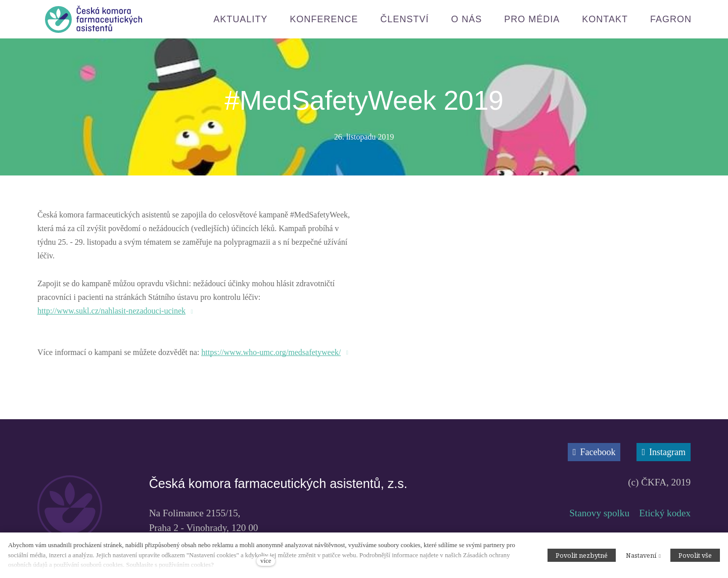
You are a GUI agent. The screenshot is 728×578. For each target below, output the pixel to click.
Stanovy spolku (599, 532)
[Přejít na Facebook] (594, 453)
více (266, 561)
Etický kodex (665, 532)
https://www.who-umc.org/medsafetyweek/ (271, 353)
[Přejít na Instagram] (664, 453)
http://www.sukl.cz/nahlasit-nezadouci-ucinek (111, 312)
